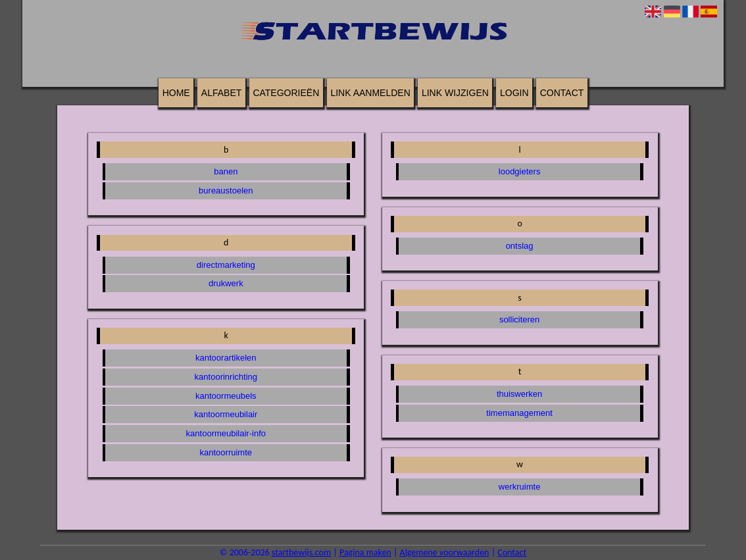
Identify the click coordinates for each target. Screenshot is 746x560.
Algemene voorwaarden (445, 552)
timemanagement (519, 413)
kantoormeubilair (226, 414)
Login (514, 93)
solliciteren (519, 319)
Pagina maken (365, 552)
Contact (562, 93)
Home (176, 93)
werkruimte (520, 487)
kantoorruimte (226, 452)
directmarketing (226, 265)
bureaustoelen (226, 191)
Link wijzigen (455, 93)
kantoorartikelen (226, 358)
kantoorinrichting (226, 377)
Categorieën (286, 93)
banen (226, 171)
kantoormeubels (226, 396)
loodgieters (520, 171)
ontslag (520, 246)
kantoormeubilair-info (226, 433)
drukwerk (226, 283)
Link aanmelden (370, 93)
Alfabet (221, 93)
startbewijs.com (301, 552)
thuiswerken (519, 394)
